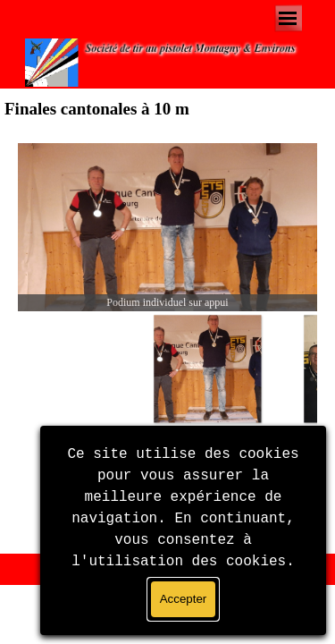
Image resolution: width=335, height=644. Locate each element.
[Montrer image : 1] (207, 369)
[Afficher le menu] (288, 18)
